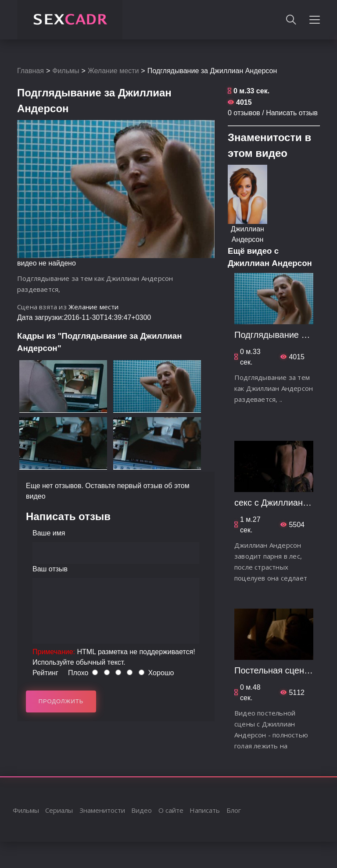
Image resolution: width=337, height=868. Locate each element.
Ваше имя (49, 533)
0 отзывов (244, 113)
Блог (234, 810)
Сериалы (59, 810)
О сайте (171, 810)
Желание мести (113, 71)
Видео (142, 810)
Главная (30, 71)
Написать (205, 810)
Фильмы (66, 71)
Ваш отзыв (50, 569)
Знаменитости (102, 810)
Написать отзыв (292, 113)
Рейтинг (45, 673)
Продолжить (61, 701)
